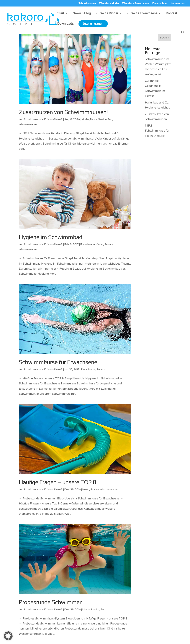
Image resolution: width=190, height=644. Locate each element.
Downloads (65, 24)
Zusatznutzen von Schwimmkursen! (63, 112)
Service (102, 119)
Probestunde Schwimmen (51, 602)
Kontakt (171, 14)
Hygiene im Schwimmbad (51, 237)
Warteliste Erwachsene (136, 3)
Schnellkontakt (87, 3)
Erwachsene (88, 244)
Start (61, 14)
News (94, 119)
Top (110, 119)
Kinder (85, 119)
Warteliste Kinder (109, 3)
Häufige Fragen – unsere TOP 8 (58, 482)
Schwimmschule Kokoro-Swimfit (43, 119)
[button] (8, 636)
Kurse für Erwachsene (142, 14)
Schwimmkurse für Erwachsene (58, 362)
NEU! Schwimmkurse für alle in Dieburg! (157, 131)
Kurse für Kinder (107, 14)
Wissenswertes (28, 124)
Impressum (178, 3)
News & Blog (82, 14)
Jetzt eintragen (93, 24)
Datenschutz (160, 3)
